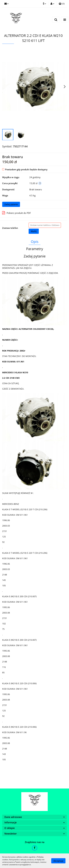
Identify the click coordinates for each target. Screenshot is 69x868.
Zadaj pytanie (11, 204)
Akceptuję (58, 861)
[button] (62, 4)
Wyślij (34, 231)
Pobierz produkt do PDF (17, 213)
